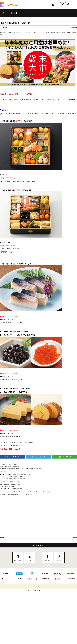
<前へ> (2, 538)
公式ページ (8, 446)
